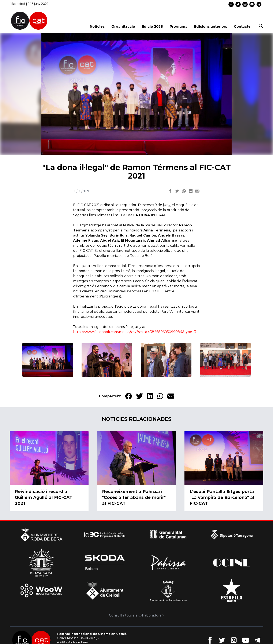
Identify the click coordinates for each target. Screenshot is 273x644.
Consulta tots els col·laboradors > (136, 615)
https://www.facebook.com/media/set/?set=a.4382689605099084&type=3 (135, 332)
